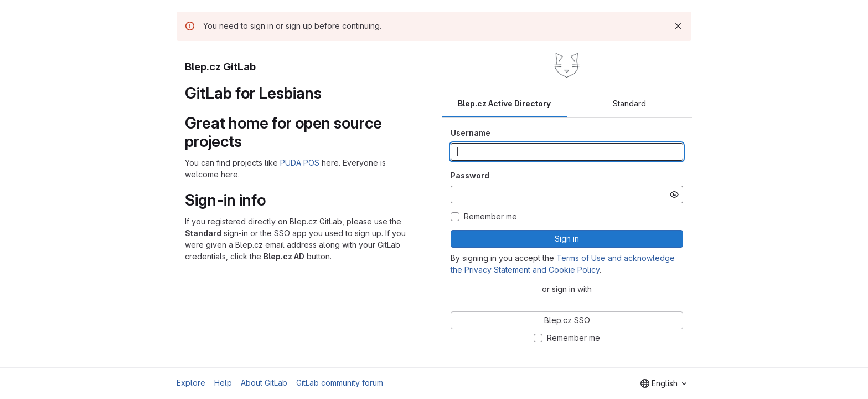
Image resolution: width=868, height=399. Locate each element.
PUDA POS (300, 163)
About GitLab (264, 383)
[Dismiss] (678, 26)
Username (471, 133)
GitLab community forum (340, 383)
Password (470, 175)
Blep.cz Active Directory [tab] (504, 103)
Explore (191, 383)
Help (223, 383)
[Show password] (674, 195)
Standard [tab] (629, 103)
